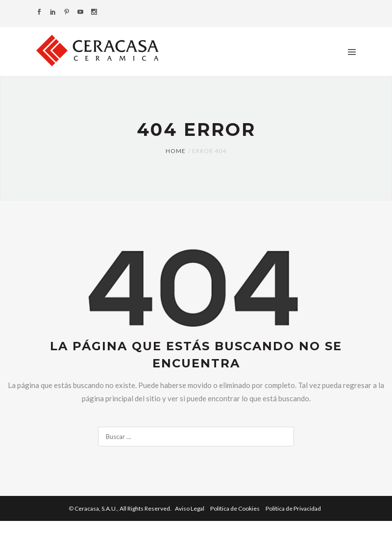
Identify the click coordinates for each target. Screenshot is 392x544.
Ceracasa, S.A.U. (123, 508)
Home (176, 151)
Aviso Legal (190, 508)
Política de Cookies (235, 508)
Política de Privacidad (293, 508)
